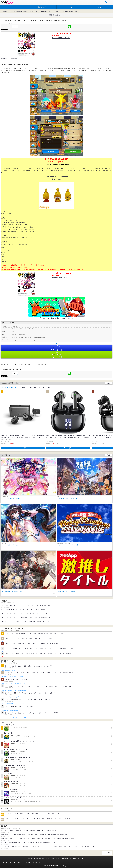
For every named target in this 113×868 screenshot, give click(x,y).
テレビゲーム (47, 388)
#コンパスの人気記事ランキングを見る (11, 670)
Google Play (56, 355)
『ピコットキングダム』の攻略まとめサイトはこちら (57, 318)
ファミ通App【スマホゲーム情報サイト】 (12, 11)
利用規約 (38, 859)
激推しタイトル (60, 15)
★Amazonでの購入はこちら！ (61, 38)
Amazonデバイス (35, 388)
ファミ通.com (73, 859)
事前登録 (51, 15)
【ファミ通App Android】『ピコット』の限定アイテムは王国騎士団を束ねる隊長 (56, 11)
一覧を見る (109, 383)
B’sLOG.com (81, 859)
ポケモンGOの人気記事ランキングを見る (11, 697)
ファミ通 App (7, 3)
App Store (56, 348)
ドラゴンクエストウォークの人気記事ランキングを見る (14, 690)
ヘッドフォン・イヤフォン (10, 388)
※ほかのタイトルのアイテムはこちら (12, 59)
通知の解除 (65, 859)
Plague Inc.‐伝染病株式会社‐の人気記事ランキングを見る (14, 704)
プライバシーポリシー (54, 859)
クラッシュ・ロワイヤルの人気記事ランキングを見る (14, 684)
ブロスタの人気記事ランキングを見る (10, 710)
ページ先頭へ (108, 853)
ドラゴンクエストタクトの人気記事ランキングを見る (14, 717)
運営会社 (44, 859)
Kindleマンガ (24, 388)
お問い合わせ (31, 859)
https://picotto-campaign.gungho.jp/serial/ (13, 222)
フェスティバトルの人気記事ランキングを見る (12, 677)
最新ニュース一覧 (29, 11)
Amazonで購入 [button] (23, 448)
